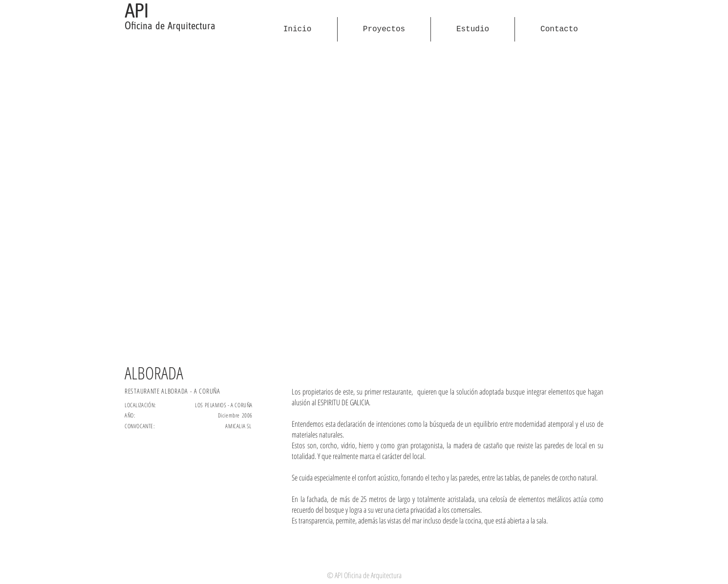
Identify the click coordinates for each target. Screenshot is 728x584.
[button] (364, 203)
